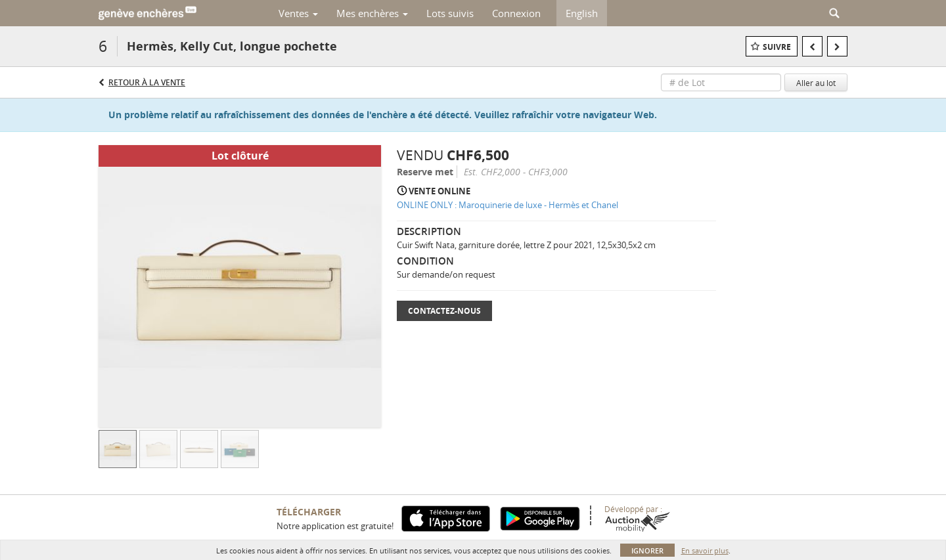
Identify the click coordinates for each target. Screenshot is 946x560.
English (582, 13)
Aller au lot (816, 83)
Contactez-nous (444, 311)
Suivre (777, 47)
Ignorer (647, 550)
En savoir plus (705, 550)
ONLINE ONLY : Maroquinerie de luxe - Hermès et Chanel (507, 205)
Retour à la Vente (147, 82)
